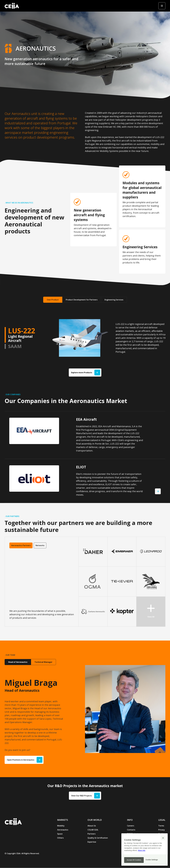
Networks (40, 545)
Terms (161, 826)
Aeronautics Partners (21, 545)
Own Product (53, 300)
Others (60, 838)
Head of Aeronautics (18, 662)
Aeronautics (63, 830)
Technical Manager (43, 662)
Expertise (92, 842)
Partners (92, 834)
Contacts (131, 830)
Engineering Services (114, 300)
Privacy (162, 830)
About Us (92, 826)
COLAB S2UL (93, 830)
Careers (131, 826)
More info (142, 850)
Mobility (61, 826)
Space (60, 834)
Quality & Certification (98, 838)
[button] (163, 838)
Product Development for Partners (82, 300)
